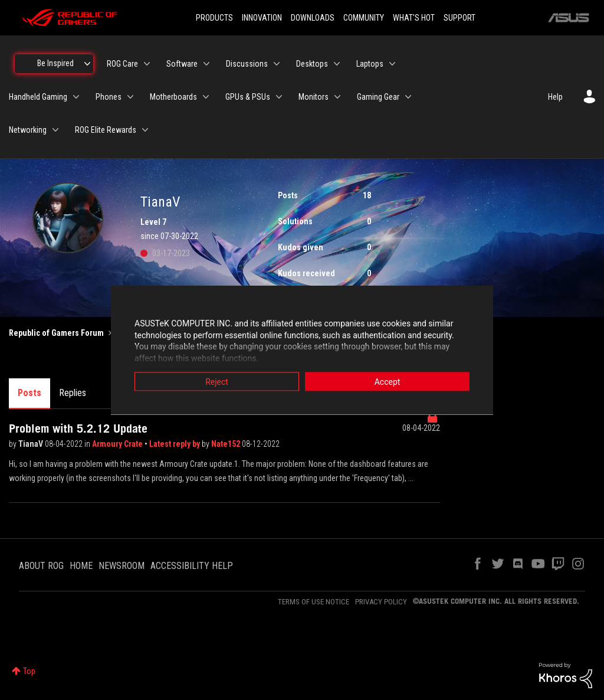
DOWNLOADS (313, 18)
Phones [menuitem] (109, 97)
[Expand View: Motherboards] (206, 97)
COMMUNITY (364, 18)
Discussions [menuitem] (247, 64)
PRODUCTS (214, 18)
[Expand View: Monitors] (337, 97)
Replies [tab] (73, 393)
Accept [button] (388, 382)
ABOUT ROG (41, 566)
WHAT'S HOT (414, 18)
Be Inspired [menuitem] (55, 63)
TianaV (32, 444)
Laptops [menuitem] (370, 64)
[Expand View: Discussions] (277, 64)
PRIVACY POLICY (381, 602)
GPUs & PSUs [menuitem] (248, 97)
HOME (81, 566)
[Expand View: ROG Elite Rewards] (145, 130)
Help (555, 97)
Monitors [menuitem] (314, 97)
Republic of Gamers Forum (56, 333)
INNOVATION (262, 18)
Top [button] (29, 671)
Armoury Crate (118, 444)
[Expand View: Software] (206, 64)
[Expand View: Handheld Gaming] (76, 97)
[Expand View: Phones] (130, 97)
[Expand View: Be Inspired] (87, 64)
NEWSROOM (122, 566)
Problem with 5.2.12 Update (78, 428)
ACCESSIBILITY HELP (192, 566)
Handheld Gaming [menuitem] (38, 97)
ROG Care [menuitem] (122, 64)
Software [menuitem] (182, 64)
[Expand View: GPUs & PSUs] (279, 97)
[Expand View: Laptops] (392, 64)
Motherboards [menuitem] (173, 97)
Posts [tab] (29, 393)
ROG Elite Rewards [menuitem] (106, 130)
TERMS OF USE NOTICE (314, 602)
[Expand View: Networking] (55, 130)
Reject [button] (217, 382)
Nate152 (226, 444)
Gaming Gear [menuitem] (378, 97)
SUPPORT (459, 18)
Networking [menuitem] (28, 130)
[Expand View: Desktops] (337, 64)
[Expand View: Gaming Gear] (408, 97)
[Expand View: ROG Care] (147, 64)
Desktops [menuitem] (312, 64)
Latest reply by (175, 444)
